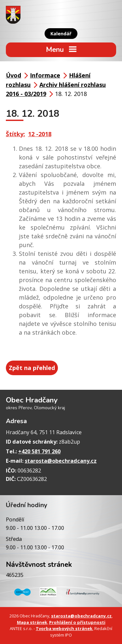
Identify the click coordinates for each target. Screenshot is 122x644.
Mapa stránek (32, 622)
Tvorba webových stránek (64, 628)
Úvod (14, 75)
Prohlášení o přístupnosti (77, 622)
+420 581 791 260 (39, 451)
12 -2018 (40, 134)
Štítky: (15, 134)
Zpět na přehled (32, 368)
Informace (45, 75)
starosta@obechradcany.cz (61, 461)
